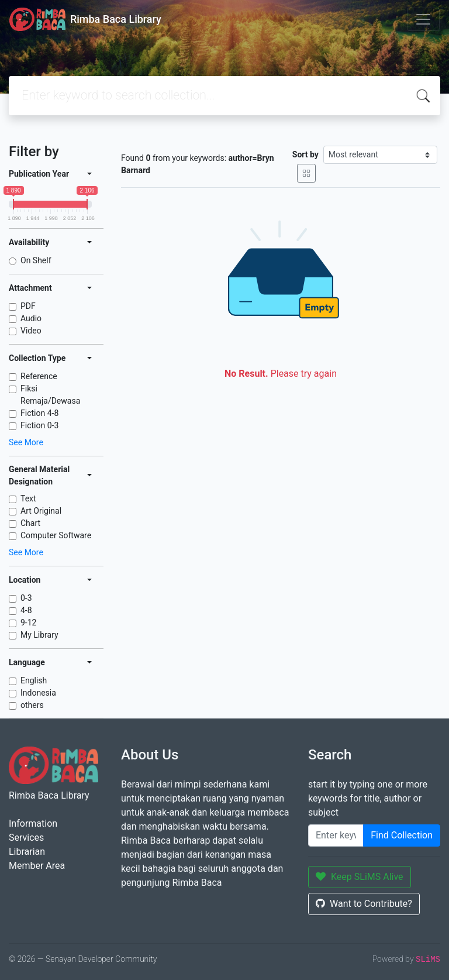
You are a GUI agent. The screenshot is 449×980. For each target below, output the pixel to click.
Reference (39, 376)
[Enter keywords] (336, 835)
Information (33, 823)
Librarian (27, 852)
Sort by (305, 154)
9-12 (28, 623)
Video (31, 331)
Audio (31, 318)
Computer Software (56, 535)
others (32, 705)
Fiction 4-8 (39, 413)
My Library (39, 635)
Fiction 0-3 (39, 425)
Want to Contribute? (364, 904)
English (34, 680)
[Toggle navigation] (423, 19)
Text (28, 498)
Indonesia (38, 693)
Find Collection (402, 835)
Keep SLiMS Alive (360, 877)
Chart (30, 523)
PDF (28, 306)
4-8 (26, 610)
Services (26, 838)
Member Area (37, 866)
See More (26, 442)
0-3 (26, 598)
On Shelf (36, 260)
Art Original (41, 511)
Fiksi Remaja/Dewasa (50, 395)
